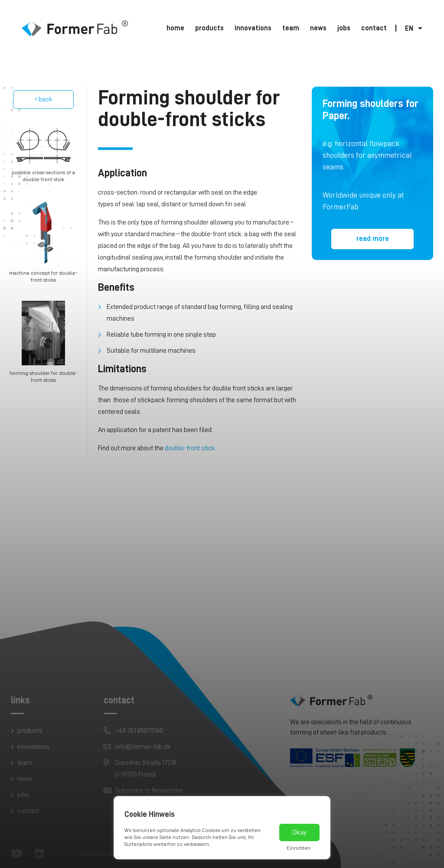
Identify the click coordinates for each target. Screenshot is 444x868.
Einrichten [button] (299, 848)
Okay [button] (299, 832)
